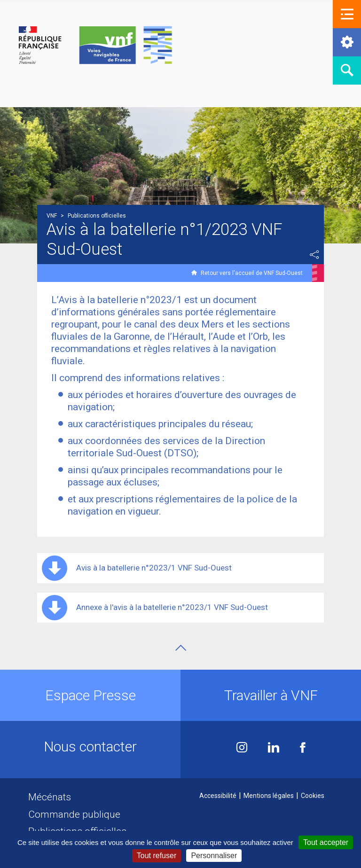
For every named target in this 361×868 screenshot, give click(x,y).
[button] (347, 14)
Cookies (313, 796)
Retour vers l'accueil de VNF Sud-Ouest (252, 273)
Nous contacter (90, 747)
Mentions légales (269, 796)
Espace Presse (90, 695)
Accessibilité (218, 796)
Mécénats (50, 797)
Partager (314, 255)
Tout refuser (157, 856)
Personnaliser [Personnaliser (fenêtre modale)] (214, 856)
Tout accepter (326, 842)
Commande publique (74, 814)
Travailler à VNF (271, 695)
